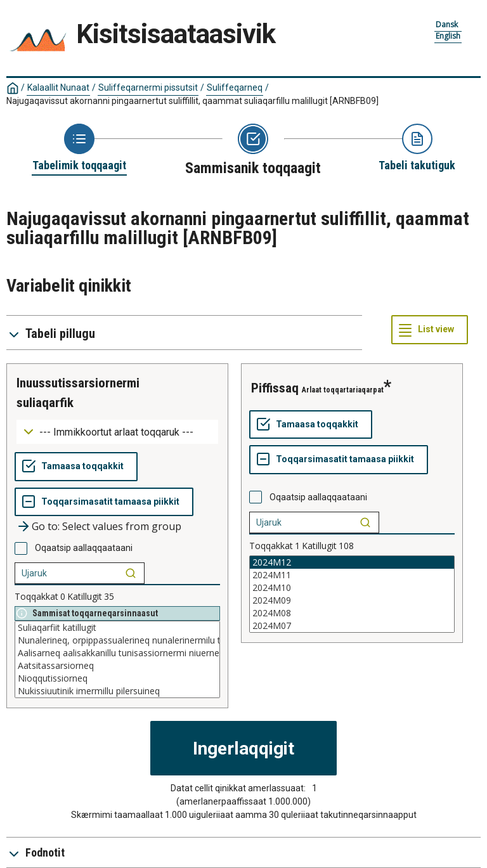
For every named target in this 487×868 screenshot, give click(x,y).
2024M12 (352, 562)
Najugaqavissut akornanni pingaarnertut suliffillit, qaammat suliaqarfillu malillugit (192, 101)
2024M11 (352, 575)
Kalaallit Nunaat (58, 87)
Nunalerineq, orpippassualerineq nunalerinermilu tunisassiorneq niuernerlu (117, 640)
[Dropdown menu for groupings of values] (117, 432)
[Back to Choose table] (79, 148)
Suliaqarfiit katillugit (117, 628)
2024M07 (352, 626)
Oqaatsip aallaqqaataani (84, 548)
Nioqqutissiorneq (117, 678)
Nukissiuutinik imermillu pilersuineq (117, 691)
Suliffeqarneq (235, 87)
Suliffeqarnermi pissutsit (148, 87)
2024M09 (352, 600)
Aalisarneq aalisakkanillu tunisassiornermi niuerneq (117, 653)
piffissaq (275, 388)
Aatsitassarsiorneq (117, 666)
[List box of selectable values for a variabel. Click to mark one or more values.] (117, 659)
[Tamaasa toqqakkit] (76, 467)
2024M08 (352, 613)
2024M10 (352, 588)
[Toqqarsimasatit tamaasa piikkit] (104, 502)
